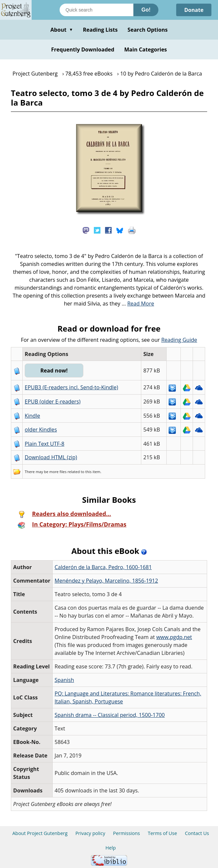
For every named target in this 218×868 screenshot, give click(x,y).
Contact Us (197, 833)
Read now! (54, 370)
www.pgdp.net (174, 637)
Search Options (148, 30)
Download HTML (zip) (51, 457)
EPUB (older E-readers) (53, 402)
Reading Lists (100, 30)
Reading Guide (179, 340)
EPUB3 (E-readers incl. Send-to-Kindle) (71, 387)
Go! (146, 10)
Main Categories (146, 49)
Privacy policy (90, 833)
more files (58, 472)
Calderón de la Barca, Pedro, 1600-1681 (103, 567)
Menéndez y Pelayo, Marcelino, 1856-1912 (106, 581)
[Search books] (96, 10)
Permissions (126, 833)
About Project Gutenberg (40, 833)
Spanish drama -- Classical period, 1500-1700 (110, 715)
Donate (194, 10)
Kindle (32, 416)
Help (110, 848)
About (62, 30)
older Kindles (41, 430)
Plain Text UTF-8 (44, 444)
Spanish (64, 680)
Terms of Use (163, 833)
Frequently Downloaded (83, 49)
